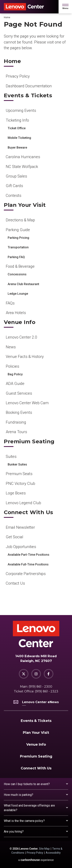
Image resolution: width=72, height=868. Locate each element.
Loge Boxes (16, 493)
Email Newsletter (20, 527)
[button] (65, 7)
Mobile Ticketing (19, 138)
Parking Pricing (18, 238)
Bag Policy (15, 374)
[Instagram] (36, 674)
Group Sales (16, 176)
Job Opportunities (21, 547)
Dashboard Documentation (29, 86)
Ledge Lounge (18, 294)
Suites (11, 456)
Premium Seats (19, 474)
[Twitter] (24, 674)
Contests (14, 196)
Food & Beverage (20, 266)
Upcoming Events (21, 110)
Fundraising (16, 422)
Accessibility (53, 853)
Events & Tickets (28, 95)
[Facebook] (49, 674)
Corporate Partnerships (26, 574)
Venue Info (20, 322)
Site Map (44, 849)
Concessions (17, 274)
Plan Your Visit (25, 205)
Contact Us (15, 583)
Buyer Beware (17, 148)
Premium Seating (29, 441)
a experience (36, 860)
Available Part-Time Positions (29, 555)
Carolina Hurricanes (23, 157)
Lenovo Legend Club (23, 503)
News (11, 347)
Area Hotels (16, 313)
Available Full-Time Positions (28, 564)
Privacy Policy (18, 76)
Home (7, 17)
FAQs (10, 303)
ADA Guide (15, 384)
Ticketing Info (17, 120)
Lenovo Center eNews (36, 702)
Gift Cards (14, 186)
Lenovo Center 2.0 (21, 337)
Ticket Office (17, 128)
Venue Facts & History (25, 357)
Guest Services (19, 393)
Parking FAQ (16, 257)
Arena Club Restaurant (23, 284)
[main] (36, 314)
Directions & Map (20, 220)
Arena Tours (16, 432)
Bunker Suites (17, 464)
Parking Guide (18, 230)
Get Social (14, 537)
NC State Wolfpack (22, 167)
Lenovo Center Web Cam (27, 403)
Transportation (18, 247)
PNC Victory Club (20, 483)
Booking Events (19, 412)
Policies (12, 366)
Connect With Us (29, 512)
